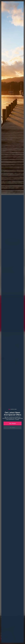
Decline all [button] (18, 639)
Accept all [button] (6, 639)
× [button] (23, 617)
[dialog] (12, 322)
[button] (12, 628)
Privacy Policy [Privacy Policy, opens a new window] (10, 626)
